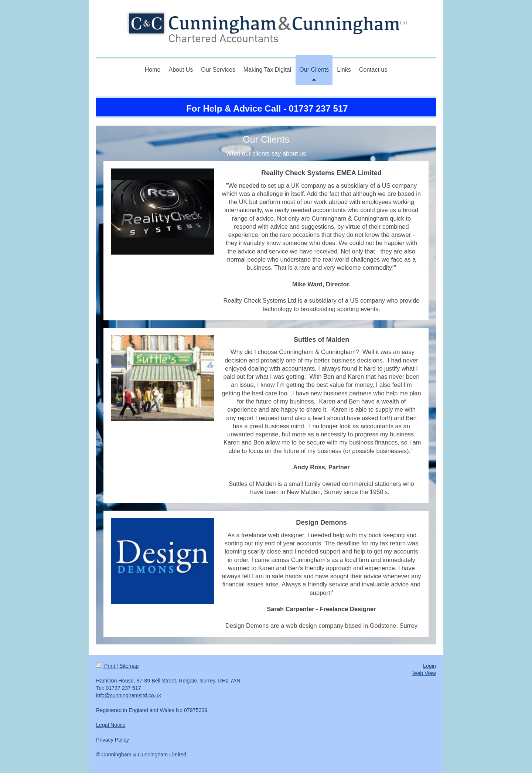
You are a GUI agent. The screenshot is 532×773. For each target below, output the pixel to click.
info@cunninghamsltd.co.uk (129, 695)
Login (429, 666)
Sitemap (129, 666)
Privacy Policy (112, 740)
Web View (424, 673)
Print (106, 666)
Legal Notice (111, 725)
